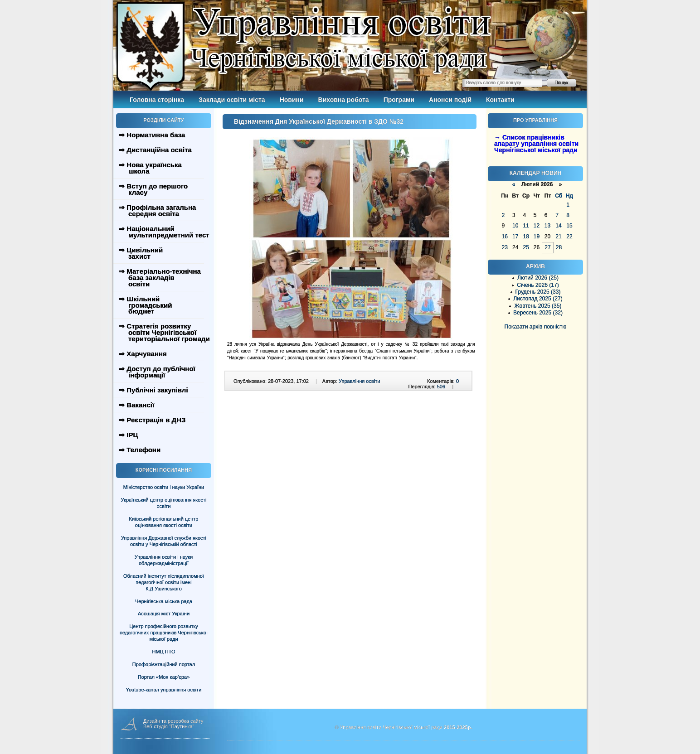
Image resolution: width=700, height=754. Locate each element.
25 (526, 247)
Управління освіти (359, 381)
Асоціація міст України (164, 614)
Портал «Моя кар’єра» (164, 677)
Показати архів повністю (536, 327)
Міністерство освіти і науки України (164, 487)
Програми (399, 100)
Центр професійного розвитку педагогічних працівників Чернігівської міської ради (164, 633)
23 (505, 247)
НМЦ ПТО (164, 652)
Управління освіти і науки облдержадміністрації (164, 560)
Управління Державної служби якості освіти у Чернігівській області (164, 541)
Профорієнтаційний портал (164, 664)
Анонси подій (450, 100)
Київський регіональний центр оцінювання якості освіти (164, 522)
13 (547, 226)
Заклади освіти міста (232, 100)
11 (526, 226)
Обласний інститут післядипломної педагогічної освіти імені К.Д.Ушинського (164, 582)
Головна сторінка (157, 100)
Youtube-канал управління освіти (164, 690)
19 (537, 237)
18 (526, 237)
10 (515, 226)
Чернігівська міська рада (164, 601)
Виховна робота (344, 100)
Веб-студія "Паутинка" (169, 726)
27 (547, 247)
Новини (292, 100)
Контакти (500, 100)
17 (515, 237)
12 (537, 226)
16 (505, 237)
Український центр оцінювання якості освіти (164, 503)
